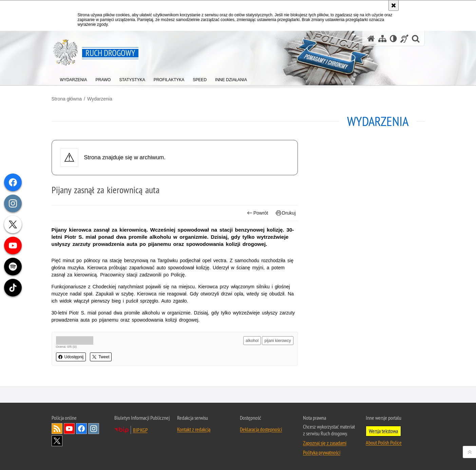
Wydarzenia (100, 99)
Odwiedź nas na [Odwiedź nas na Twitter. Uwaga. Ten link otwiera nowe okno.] (57, 441)
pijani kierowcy (278, 341)
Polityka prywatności (322, 452)
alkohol (252, 341)
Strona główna (67, 99)
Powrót (258, 213)
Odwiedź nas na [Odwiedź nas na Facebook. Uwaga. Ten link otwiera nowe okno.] (81, 429)
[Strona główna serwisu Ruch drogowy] (371, 39)
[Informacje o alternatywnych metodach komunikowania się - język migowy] (404, 39)
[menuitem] (74, 78)
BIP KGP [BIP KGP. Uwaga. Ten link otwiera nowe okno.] (140, 430)
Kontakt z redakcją (194, 429)
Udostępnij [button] (71, 357)
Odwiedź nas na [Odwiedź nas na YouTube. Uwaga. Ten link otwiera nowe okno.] (69, 429)
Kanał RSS (57, 429)
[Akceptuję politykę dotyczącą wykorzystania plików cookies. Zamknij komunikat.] (394, 5)
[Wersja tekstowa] (393, 39)
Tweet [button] (101, 357)
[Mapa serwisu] (382, 39)
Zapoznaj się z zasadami (325, 443)
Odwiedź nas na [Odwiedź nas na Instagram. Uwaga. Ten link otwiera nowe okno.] (94, 429)
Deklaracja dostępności (261, 429)
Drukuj (286, 213)
